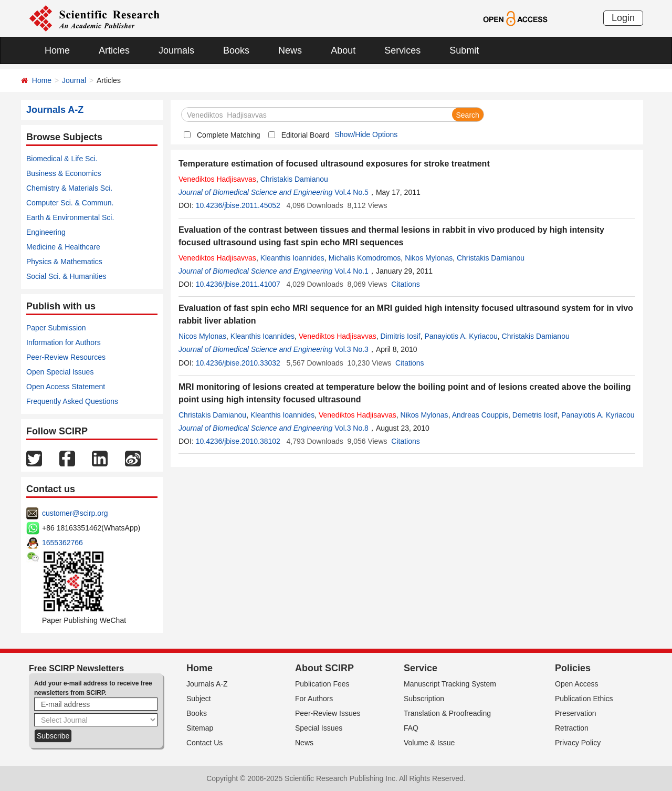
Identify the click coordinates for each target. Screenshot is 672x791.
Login (623, 18)
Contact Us (204, 743)
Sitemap (200, 728)
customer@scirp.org (75, 513)
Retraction (572, 728)
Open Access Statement (66, 387)
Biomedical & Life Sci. (62, 159)
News (290, 50)
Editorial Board (306, 135)
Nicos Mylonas (202, 336)
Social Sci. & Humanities (66, 276)
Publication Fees (322, 684)
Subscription (424, 699)
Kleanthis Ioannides (292, 258)
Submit (464, 50)
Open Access (577, 684)
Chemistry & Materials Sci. (69, 188)
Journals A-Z (207, 684)
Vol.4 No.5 (351, 192)
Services (402, 50)
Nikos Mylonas (429, 258)
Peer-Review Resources (66, 357)
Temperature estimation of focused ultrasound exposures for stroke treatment (334, 164)
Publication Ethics (584, 699)
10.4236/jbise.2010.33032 (238, 363)
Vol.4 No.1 (351, 271)
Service (421, 668)
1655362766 (62, 543)
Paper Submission (56, 328)
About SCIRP (324, 668)
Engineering (46, 232)
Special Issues (319, 728)
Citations (405, 284)
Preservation (576, 713)
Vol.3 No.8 (351, 428)
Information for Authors (64, 342)
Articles (114, 50)
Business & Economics (64, 173)
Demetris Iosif (535, 415)
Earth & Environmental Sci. (70, 217)
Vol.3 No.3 (351, 349)
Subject (199, 699)
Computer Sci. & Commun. (70, 203)
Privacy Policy (578, 743)
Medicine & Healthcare (63, 247)
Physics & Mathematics (64, 262)
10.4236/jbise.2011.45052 (238, 205)
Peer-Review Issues (328, 713)
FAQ (411, 728)
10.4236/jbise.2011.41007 (238, 284)
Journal (74, 80)
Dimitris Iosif (400, 336)
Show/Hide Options (366, 134)
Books (236, 50)
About (343, 50)
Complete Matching (229, 135)
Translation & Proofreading (447, 713)
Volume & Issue (429, 743)
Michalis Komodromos (365, 258)
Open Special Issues (60, 372)
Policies (573, 668)
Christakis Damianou (294, 179)
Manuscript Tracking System (450, 684)
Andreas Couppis (480, 415)
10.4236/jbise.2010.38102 (238, 441)
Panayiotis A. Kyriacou (461, 336)
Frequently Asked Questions (72, 401)
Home (57, 50)
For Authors (314, 699)
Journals (176, 50)
